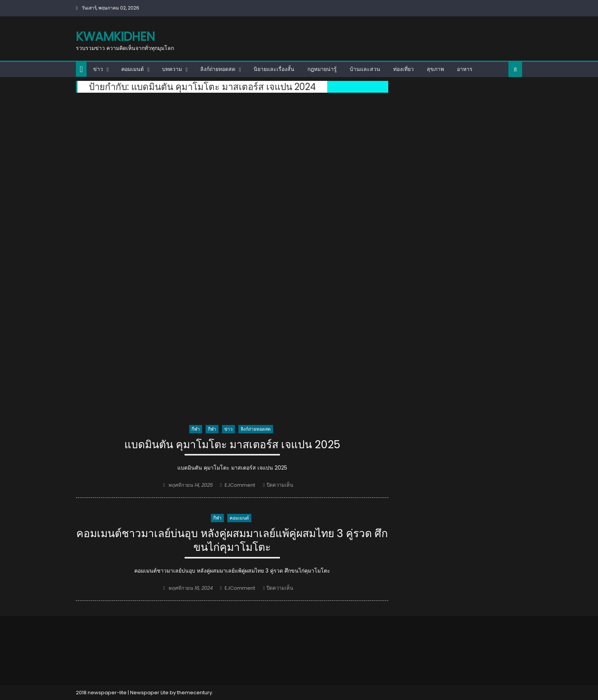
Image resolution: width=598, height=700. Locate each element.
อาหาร (465, 69)
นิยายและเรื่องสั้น (274, 69)
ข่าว (98, 69)
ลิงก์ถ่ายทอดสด (218, 69)
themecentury (195, 693)
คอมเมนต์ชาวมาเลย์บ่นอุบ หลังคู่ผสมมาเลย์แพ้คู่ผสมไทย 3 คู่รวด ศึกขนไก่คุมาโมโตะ (232, 541)
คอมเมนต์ (133, 69)
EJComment (240, 485)
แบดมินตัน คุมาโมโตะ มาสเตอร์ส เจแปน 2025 (232, 445)
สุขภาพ (435, 69)
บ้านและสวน (365, 69)
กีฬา (196, 429)
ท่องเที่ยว (403, 69)
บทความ (172, 69)
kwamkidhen (115, 36)
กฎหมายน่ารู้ (322, 69)
